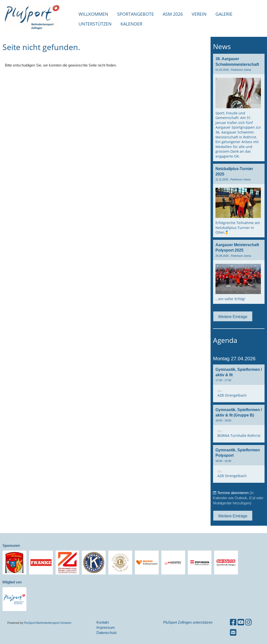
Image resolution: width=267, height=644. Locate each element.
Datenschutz (107, 633)
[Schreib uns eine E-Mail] (233, 633)
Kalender (131, 24)
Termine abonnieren (233, 493)
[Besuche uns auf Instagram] (248, 622)
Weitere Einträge (233, 317)
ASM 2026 (173, 14)
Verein (199, 14)
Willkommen (93, 14)
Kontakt (103, 622)
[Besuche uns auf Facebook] (233, 622)
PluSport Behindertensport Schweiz (48, 623)
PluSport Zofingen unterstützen (188, 622)
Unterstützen (95, 24)
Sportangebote (135, 14)
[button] (239, 383)
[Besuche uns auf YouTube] (241, 622)
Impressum (106, 627)
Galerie (224, 14)
